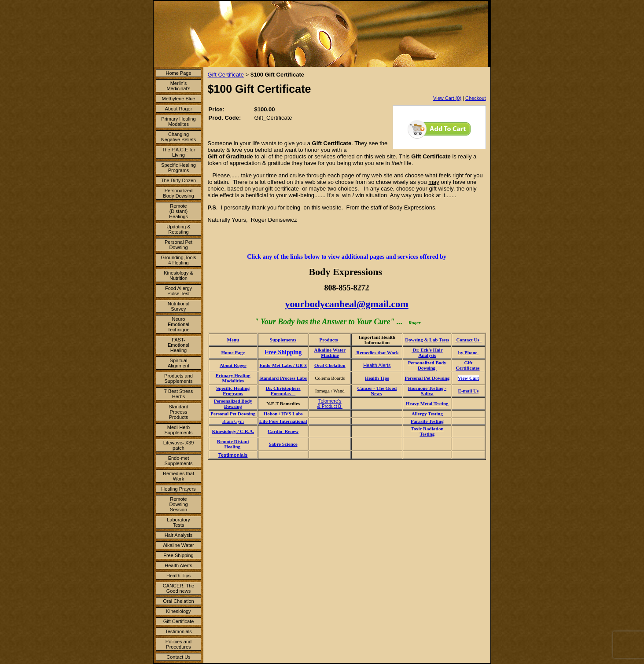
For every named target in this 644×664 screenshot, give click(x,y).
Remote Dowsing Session (178, 504)
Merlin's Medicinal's (178, 86)
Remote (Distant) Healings (178, 211)
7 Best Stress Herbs (178, 394)
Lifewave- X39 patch (179, 445)
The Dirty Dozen (178, 180)
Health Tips (178, 576)
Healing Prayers (178, 489)
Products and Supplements (178, 378)
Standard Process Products (178, 412)
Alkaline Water (178, 545)
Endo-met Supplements (178, 461)
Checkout (475, 98)
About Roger (179, 109)
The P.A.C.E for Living (179, 152)
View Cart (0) (447, 98)
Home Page (178, 73)
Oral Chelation (178, 601)
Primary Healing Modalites (178, 121)
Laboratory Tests (178, 522)
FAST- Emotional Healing (178, 345)
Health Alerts (178, 565)
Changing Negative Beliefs (179, 137)
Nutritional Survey (179, 306)
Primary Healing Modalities (233, 378)
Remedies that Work (178, 476)
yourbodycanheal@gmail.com (346, 304)
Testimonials (178, 631)
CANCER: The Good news (178, 588)
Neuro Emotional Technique (178, 324)
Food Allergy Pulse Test (178, 291)
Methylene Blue (179, 99)
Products (329, 340)
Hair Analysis (179, 535)
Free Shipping (178, 555)
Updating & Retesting (178, 229)
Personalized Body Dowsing (178, 193)
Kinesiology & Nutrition (178, 275)
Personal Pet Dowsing (178, 245)
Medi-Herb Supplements (178, 430)
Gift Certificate (179, 621)
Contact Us (178, 657)
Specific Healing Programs (178, 168)
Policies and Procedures (178, 644)
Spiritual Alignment (178, 363)
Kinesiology (178, 611)
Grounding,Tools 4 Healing (178, 260)
